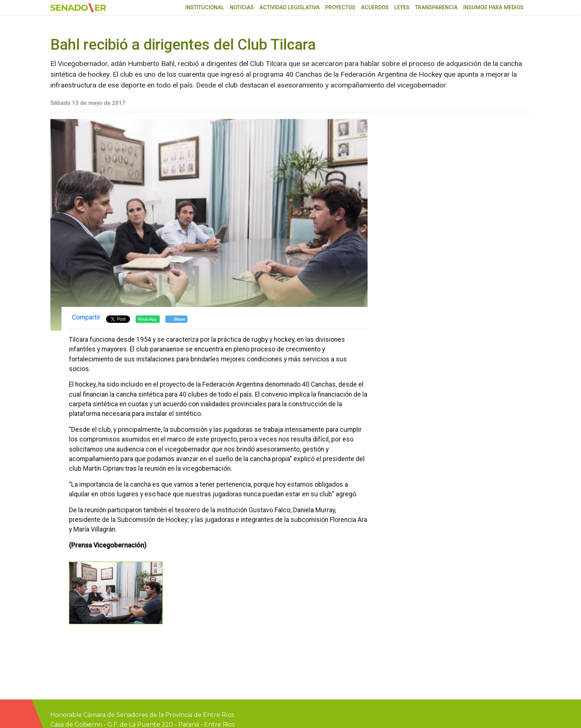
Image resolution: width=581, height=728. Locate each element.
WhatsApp (147, 319)
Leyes (402, 8)
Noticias (242, 8)
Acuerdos (375, 8)
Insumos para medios (493, 8)
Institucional (205, 8)
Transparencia (436, 8)
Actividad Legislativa (290, 8)
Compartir (86, 317)
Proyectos (340, 8)
